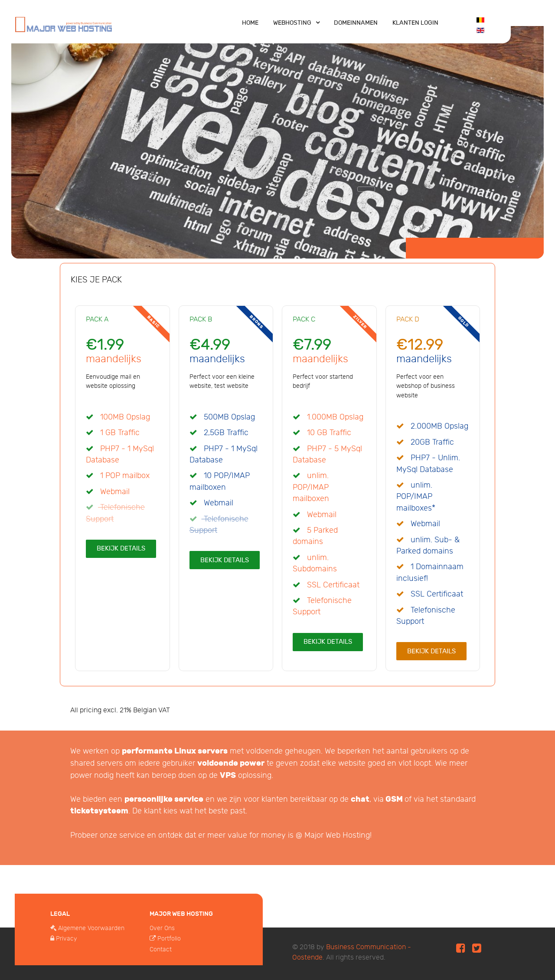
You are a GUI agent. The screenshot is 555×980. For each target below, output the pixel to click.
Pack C (304, 320)
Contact (161, 949)
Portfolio (169, 939)
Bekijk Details (121, 548)
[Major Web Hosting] (64, 23)
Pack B (201, 320)
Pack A (97, 320)
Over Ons (162, 928)
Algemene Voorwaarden (91, 928)
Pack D (408, 320)
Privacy (66, 939)
